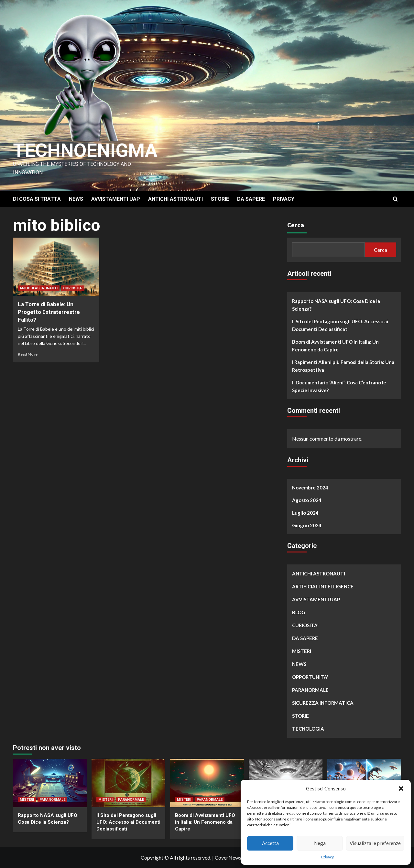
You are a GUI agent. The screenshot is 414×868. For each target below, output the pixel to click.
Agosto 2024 (307, 500)
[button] (401, 788)
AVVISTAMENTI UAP (116, 199)
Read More (28, 354)
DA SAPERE (251, 199)
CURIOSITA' (73, 288)
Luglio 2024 (305, 513)
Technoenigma (88, 150)
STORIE (220, 199)
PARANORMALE (310, 690)
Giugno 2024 (307, 525)
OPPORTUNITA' (310, 677)
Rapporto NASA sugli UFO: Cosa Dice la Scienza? (336, 305)
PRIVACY (284, 199)
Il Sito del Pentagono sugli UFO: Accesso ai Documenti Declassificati (340, 325)
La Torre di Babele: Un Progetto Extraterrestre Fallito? (49, 312)
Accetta (270, 843)
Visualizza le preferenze (375, 843)
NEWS (76, 199)
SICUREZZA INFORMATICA (323, 703)
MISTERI (302, 651)
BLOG (299, 612)
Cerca (296, 225)
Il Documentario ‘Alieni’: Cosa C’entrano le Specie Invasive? (339, 386)
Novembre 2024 (310, 488)
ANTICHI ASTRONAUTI (175, 199)
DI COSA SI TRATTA (37, 199)
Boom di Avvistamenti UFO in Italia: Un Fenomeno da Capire (335, 346)
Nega (320, 843)
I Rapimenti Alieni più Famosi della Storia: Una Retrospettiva (343, 366)
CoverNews (228, 857)
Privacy (327, 857)
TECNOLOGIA (308, 729)
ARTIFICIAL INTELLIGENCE (323, 586)
